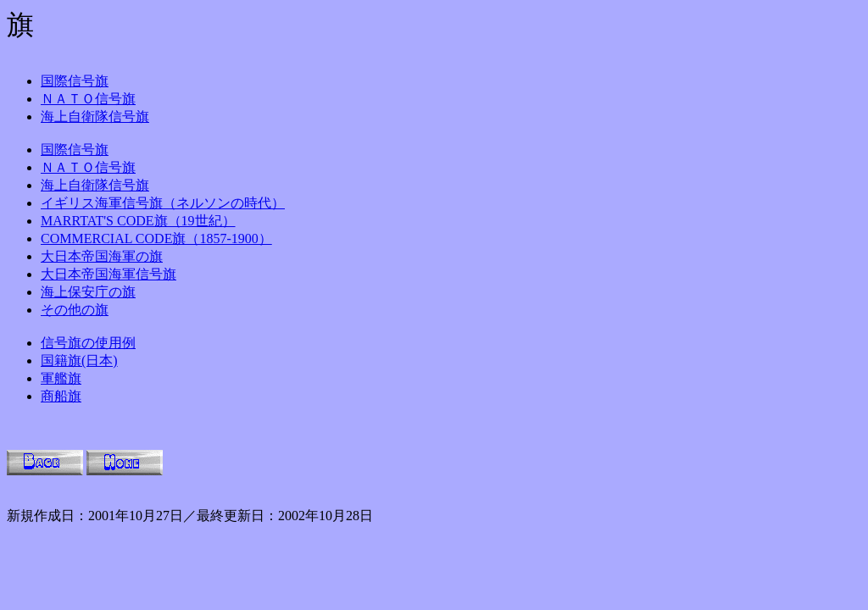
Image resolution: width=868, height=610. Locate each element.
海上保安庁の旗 (88, 292)
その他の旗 (75, 310)
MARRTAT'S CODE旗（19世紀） (138, 221)
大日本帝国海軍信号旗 (108, 274)
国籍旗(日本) (79, 360)
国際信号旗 (75, 81)
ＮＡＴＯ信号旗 (88, 99)
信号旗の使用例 (88, 343)
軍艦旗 (61, 378)
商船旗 (61, 396)
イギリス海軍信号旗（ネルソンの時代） (163, 203)
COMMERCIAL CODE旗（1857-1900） (156, 238)
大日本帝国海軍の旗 (102, 256)
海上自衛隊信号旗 (95, 116)
